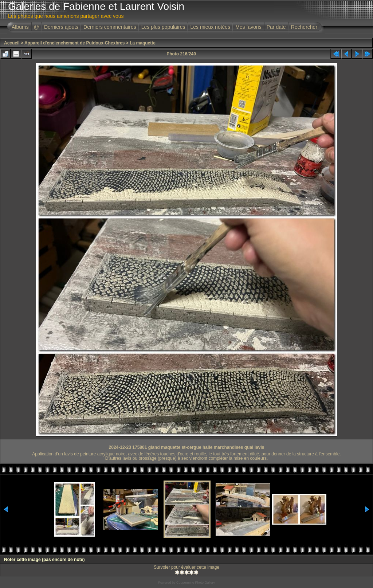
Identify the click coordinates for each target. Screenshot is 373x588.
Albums (20, 27)
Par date (276, 27)
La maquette (143, 43)
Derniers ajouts (61, 27)
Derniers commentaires (110, 27)
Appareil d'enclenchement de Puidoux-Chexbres (75, 43)
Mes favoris (248, 27)
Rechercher (304, 27)
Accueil (12, 43)
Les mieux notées (210, 27)
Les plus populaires (163, 27)
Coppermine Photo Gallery (196, 583)
